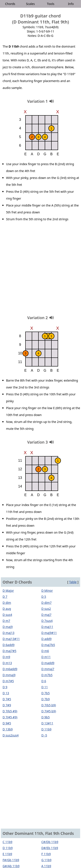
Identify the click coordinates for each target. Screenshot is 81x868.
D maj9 (8, 627)
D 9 (5, 687)
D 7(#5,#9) (10, 717)
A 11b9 (46, 866)
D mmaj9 (9, 675)
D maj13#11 (11, 639)
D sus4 (7, 615)
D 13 (6, 693)
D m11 (46, 657)
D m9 (6, 657)
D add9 (47, 639)
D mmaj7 (48, 669)
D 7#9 (7, 705)
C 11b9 (7, 842)
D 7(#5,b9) (49, 711)
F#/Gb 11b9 (11, 860)
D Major (8, 591)
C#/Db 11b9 (50, 842)
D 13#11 (47, 723)
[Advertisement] (40, 270)
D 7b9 (46, 699)
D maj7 (46, 615)
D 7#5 (7, 699)
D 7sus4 (47, 621)
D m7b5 (47, 675)
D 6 (44, 681)
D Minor (47, 591)
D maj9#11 (49, 633)
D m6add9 (10, 669)
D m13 (7, 663)
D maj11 (47, 627)
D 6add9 (9, 645)
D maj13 (8, 633)
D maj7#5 (9, 651)
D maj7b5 (48, 645)
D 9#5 (7, 723)
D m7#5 (8, 681)
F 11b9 (46, 854)
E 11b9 (7, 854)
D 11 (45, 687)
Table (73, 582)
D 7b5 (46, 693)
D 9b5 (46, 717)
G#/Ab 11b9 (11, 866)
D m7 (6, 621)
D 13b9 (8, 729)
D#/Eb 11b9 (50, 848)
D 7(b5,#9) (10, 711)
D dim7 (47, 603)
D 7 (5, 597)
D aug (7, 609)
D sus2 (46, 609)
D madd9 (48, 663)
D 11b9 (47, 729)
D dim (7, 603)
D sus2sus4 (11, 735)
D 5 (44, 597)
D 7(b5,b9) (49, 705)
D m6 (45, 651)
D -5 (44, 735)
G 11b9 (46, 860)
